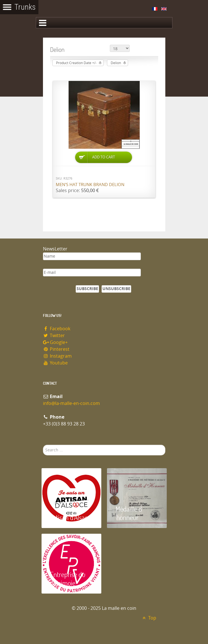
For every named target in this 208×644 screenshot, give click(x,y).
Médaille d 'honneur (129, 513)
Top (149, 618)
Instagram (57, 356)
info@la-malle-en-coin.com (71, 403)
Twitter (54, 336)
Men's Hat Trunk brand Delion (90, 185)
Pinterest (56, 349)
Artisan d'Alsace (70, 517)
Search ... (43, 445)
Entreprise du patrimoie (68, 579)
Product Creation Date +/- (76, 63)
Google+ (55, 342)
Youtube (55, 363)
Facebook (57, 329)
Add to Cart (104, 157)
